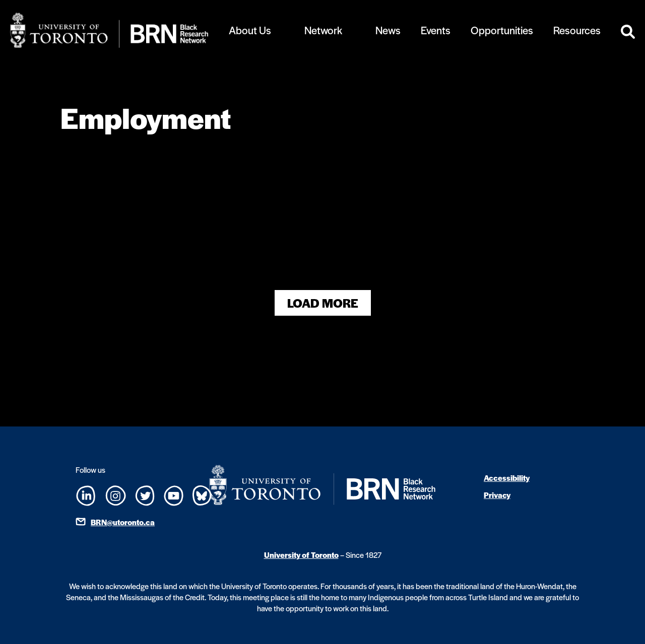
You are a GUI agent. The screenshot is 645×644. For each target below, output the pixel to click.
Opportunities (502, 30)
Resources (577, 30)
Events (436, 30)
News (388, 30)
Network (323, 30)
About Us (250, 30)
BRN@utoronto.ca (123, 522)
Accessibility (507, 478)
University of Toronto (301, 555)
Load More (323, 303)
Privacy (497, 495)
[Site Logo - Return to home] (109, 30)
